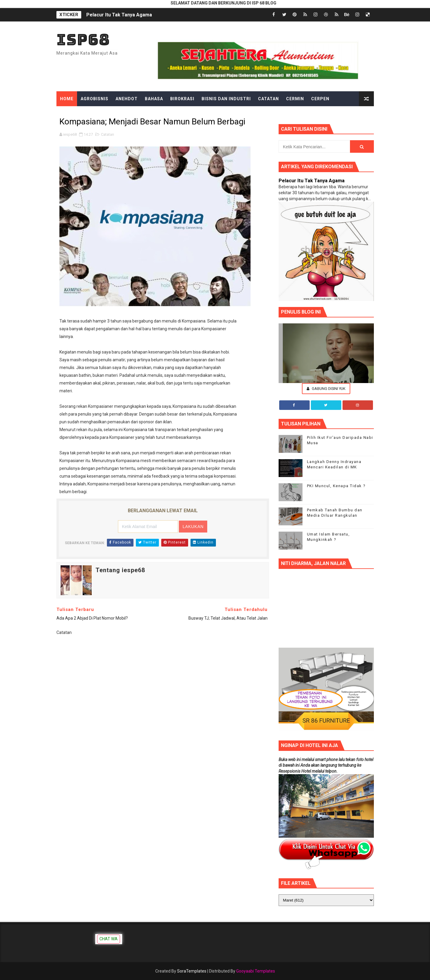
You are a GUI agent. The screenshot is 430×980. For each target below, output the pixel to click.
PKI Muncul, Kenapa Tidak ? (336, 486)
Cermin (295, 99)
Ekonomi (127, 114)
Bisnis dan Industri (226, 99)
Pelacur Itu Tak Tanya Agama (119, 15)
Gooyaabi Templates (256, 971)
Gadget (183, 114)
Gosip (206, 114)
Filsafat (155, 114)
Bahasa (154, 99)
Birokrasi (182, 99)
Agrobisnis (95, 99)
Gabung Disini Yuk (326, 389)
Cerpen (320, 99)
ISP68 (83, 40)
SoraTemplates (192, 971)
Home (67, 99)
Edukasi (99, 114)
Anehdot (127, 99)
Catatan (268, 99)
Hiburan (231, 114)
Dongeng (71, 114)
